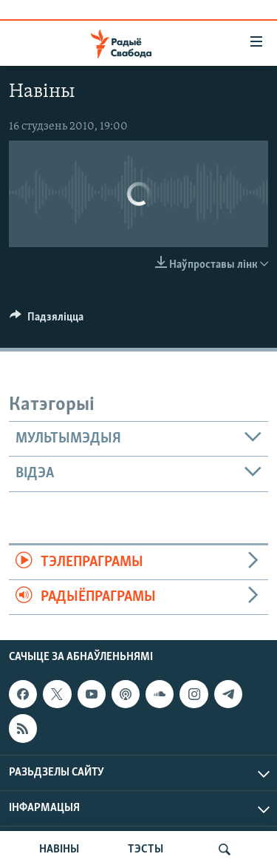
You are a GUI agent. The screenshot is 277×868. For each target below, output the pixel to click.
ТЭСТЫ (146, 850)
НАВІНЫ (59, 850)
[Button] (47, 320)
